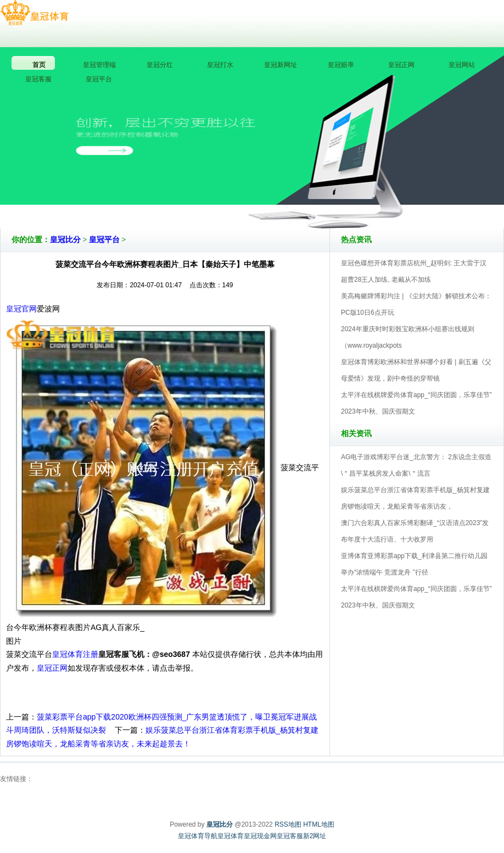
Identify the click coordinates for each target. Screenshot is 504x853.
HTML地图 (319, 824)
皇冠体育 (231, 836)
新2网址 (315, 836)
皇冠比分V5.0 (300, 197)
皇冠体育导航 (198, 836)
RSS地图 (288, 824)
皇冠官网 (21, 309)
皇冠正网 (52, 668)
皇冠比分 (65, 240)
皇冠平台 (104, 240)
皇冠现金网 (260, 836)
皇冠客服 (290, 836)
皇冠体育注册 (75, 654)
